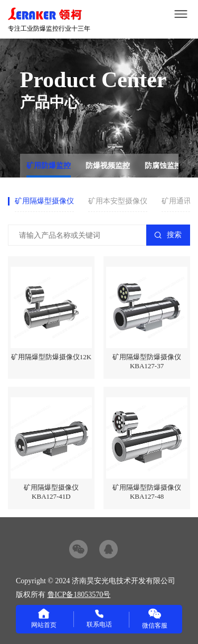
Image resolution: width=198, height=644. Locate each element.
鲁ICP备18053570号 (79, 595)
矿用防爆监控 (49, 166)
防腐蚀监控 (163, 166)
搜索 (174, 235)
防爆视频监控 (108, 166)
